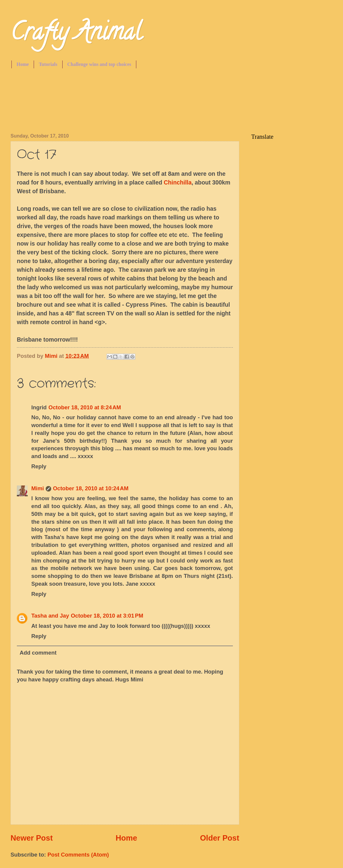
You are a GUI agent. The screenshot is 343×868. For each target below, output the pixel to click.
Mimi (38, 488)
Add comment (38, 653)
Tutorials (48, 64)
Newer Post (32, 838)
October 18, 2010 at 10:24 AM (91, 488)
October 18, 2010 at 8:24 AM (85, 407)
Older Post (220, 838)
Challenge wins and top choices (99, 64)
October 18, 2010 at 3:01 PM (107, 616)
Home (23, 64)
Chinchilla (178, 183)
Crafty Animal (76, 34)
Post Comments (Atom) (78, 855)
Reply (39, 466)
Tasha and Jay (50, 616)
